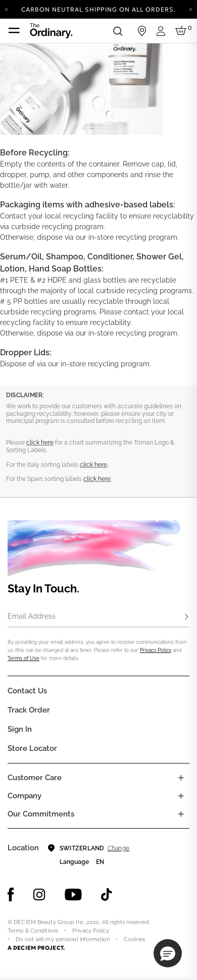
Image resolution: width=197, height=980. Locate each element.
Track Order (29, 710)
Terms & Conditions (33, 931)
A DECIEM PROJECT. (36, 948)
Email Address (32, 616)
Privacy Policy (156, 650)
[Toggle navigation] (14, 31)
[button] (168, 953)
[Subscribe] (186, 617)
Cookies (134, 939)
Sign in (20, 729)
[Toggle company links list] (181, 796)
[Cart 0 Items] (182, 31)
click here (40, 443)
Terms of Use (23, 658)
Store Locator (32, 748)
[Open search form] (118, 31)
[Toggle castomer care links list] (181, 778)
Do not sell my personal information (63, 939)
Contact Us (27, 691)
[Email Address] (98, 617)
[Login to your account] (162, 31)
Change (118, 848)
